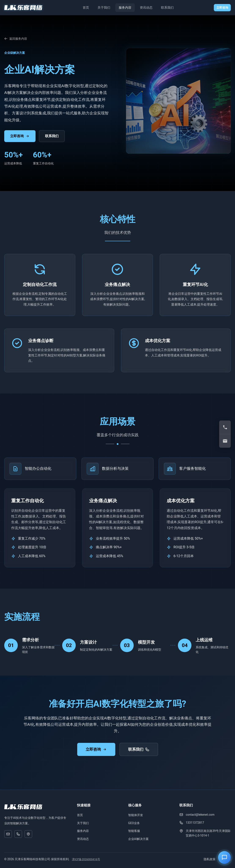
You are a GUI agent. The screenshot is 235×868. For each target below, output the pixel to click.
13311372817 (195, 823)
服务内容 (125, 8)
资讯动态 (146, 8)
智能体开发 (136, 815)
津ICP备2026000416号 (86, 859)
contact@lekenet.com (200, 815)
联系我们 (167, 8)
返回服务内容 (16, 39)
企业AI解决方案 (138, 839)
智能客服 (134, 831)
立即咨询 (222, 8)
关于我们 (104, 8)
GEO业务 (134, 823)
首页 (86, 8)
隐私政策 (210, 859)
